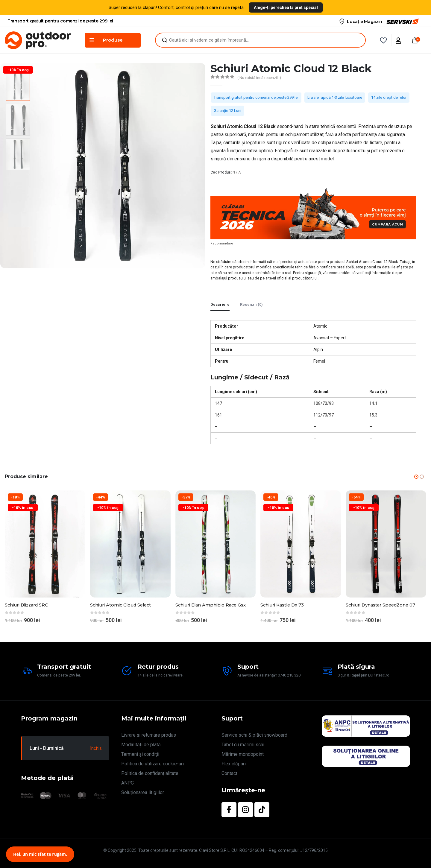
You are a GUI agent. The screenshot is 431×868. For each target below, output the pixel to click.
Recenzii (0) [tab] (251, 304)
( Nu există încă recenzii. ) (259, 78)
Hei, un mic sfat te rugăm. (40, 854)
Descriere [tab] (220, 304)
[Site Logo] (38, 40)
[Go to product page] (45, 544)
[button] (416, 477)
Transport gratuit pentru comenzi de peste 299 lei (256, 97)
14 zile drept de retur (389, 97)
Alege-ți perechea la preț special (286, 7)
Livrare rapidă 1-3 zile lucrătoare (335, 97)
